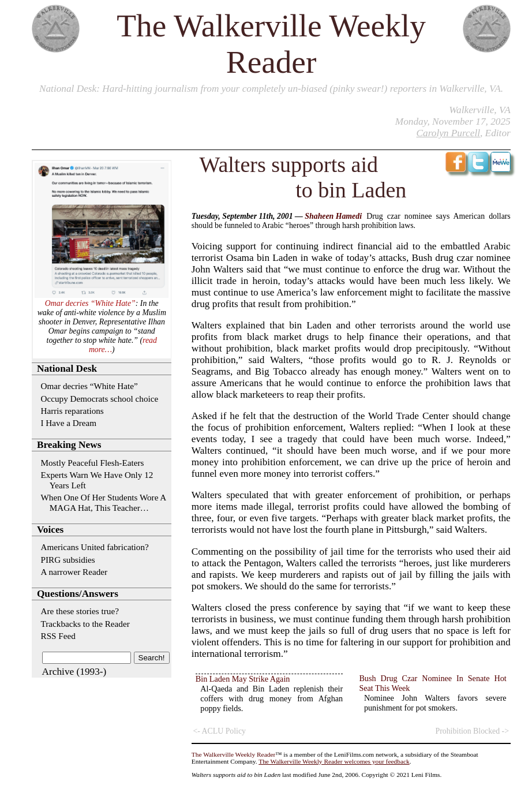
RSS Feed (58, 636)
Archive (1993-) (74, 672)
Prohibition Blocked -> (473, 731)
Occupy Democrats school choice (100, 399)
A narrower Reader (74, 572)
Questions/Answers (78, 594)
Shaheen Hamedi (333, 216)
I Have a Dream (69, 423)
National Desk (68, 89)
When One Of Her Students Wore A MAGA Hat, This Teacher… (104, 502)
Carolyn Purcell (448, 133)
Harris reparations (72, 411)
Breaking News (69, 445)
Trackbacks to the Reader (85, 624)
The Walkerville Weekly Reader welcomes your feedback (334, 761)
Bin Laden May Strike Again (243, 679)
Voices (50, 530)
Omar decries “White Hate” (90, 303)
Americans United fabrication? (95, 547)
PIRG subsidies (68, 560)
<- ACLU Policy (220, 731)
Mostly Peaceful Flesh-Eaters (93, 463)
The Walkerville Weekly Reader (233, 754)
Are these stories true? (80, 611)
